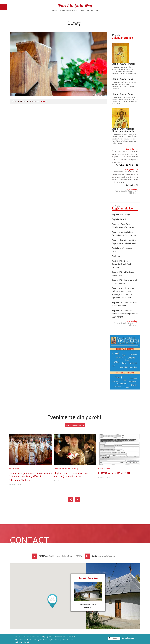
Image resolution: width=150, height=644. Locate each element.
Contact (82, 10)
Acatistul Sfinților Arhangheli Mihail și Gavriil (125, 282)
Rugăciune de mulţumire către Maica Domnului (125, 304)
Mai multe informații (22, 642)
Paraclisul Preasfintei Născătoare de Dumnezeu (123, 226)
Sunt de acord (114, 638)
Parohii (55, 10)
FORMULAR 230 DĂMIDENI (114, 473)
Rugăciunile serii (119, 219)
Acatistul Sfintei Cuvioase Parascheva (123, 274)
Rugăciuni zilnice (122, 208)
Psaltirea (116, 256)
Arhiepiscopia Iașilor (69, 10)
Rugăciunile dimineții (121, 214)
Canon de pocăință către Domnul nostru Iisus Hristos (124, 234)
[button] (52, 601)
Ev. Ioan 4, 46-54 (132, 185)
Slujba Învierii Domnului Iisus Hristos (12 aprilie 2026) (71, 475)
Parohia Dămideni (104, 469)
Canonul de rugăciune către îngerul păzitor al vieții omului (125, 242)
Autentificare (93, 10)
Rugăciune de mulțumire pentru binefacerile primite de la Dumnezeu (125, 314)
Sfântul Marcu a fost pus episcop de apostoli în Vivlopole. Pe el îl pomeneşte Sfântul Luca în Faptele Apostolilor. (124, 85)
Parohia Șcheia (14, 469)
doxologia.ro (133, 189)
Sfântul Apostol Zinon (122, 94)
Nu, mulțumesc (128, 638)
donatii (43, 101)
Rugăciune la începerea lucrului (122, 250)
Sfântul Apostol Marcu (123, 79)
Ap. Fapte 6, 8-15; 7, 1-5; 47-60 (127, 165)
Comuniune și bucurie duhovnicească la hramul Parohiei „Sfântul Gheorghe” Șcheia (31, 476)
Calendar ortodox (122, 38)
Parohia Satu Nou (75, 6)
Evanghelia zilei (131, 169)
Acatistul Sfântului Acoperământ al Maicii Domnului (122, 264)
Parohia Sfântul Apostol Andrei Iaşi (66, 469)
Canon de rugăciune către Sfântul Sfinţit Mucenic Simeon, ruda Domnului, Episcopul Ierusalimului (123, 293)
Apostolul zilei (132, 149)
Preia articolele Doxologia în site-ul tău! (126, 192)
